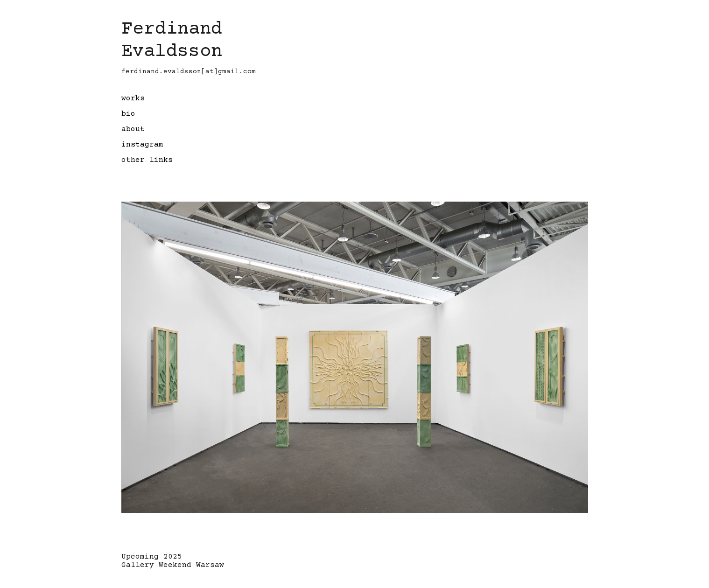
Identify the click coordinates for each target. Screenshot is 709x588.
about (133, 129)
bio (128, 114)
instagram (142, 145)
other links (147, 160)
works (133, 98)
